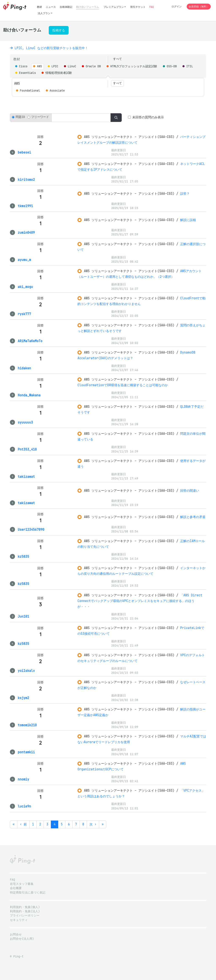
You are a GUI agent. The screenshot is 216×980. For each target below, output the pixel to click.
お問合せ (16, 935)
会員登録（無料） (199, 6)
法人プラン (44, 13)
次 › (93, 824)
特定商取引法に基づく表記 (28, 893)
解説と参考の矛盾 (193, 517)
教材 (39, 7)
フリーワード (40, 117)
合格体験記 (66, 7)
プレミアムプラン (114, 7)
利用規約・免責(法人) (25, 911)
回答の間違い (190, 491)
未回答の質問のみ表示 (148, 117)
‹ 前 (23, 824)
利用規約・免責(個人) (25, 907)
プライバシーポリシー (25, 916)
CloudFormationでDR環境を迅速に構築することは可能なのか (123, 385)
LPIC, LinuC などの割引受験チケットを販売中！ (49, 48)
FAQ (152, 7)
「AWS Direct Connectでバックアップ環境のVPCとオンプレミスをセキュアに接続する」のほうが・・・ (140, 601)
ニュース (51, 7)
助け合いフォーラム (88, 7)
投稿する (59, 30)
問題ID (20, 117)
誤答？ (185, 194)
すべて (117, 59)
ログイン (177, 6)
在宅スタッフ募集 (22, 884)
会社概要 (16, 888)
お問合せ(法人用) (22, 939)
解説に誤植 (188, 220)
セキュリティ (19, 920)
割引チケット (138, 7)
